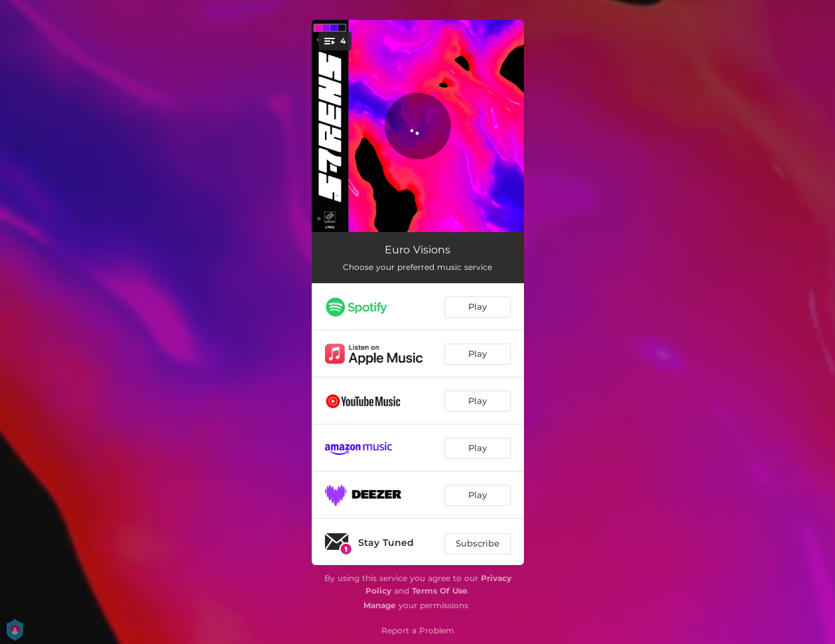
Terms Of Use (440, 591)
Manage (380, 605)
